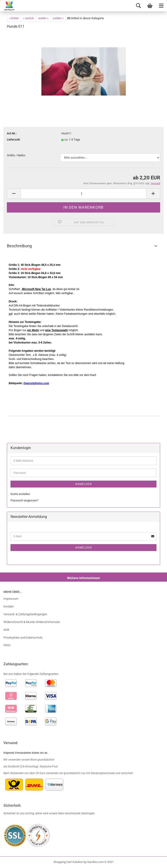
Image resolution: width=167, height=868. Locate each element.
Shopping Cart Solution (68, 862)
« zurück (28, 18)
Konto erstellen (20, 494)
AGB (6, 630)
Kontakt (8, 606)
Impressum (11, 599)
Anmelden (83, 484)
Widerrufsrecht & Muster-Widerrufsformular (32, 622)
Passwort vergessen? (24, 500)
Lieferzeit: (14, 140)
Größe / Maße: (16, 155)
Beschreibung (19, 246)
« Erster (14, 18)
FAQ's (7, 645)
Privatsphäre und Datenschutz (23, 638)
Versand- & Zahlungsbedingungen (25, 614)
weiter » (43, 18)
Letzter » (58, 18)
